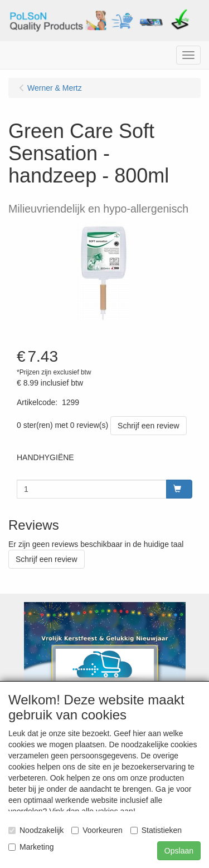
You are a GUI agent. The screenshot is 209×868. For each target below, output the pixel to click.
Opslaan (179, 851)
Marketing (31, 847)
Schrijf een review (149, 426)
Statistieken (156, 830)
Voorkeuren (97, 830)
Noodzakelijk (36, 830)
